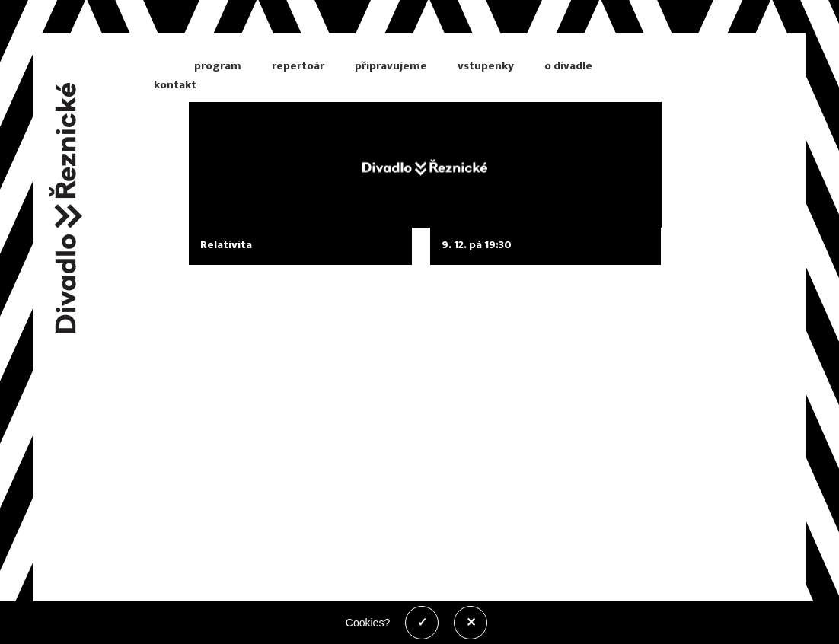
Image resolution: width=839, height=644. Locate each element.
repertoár (298, 66)
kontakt (175, 85)
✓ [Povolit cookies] (422, 622)
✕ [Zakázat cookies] (471, 622)
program (218, 66)
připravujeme (391, 66)
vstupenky (486, 66)
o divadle (568, 66)
